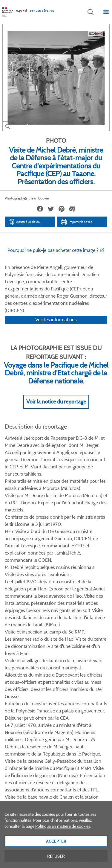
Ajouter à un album (24, 222)
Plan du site (56, 802)
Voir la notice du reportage (56, 409)
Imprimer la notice (76, 222)
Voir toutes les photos (56, 651)
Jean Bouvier (40, 198)
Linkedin (63, 680)
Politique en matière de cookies (63, 837)
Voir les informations (56, 327)
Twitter (48, 680)
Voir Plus (56, 547)
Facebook (33, 680)
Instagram (78, 680)
